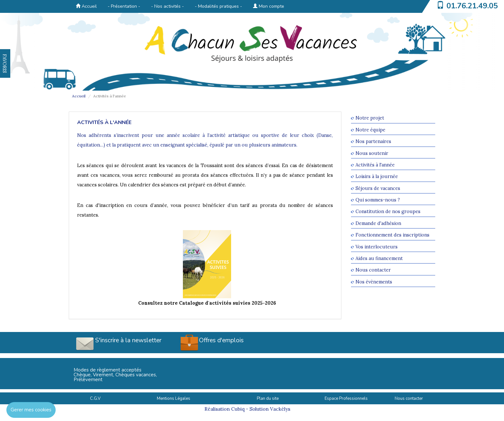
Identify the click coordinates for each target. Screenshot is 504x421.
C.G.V (95, 399)
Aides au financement (379, 258)
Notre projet (370, 118)
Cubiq (238, 409)
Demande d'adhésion (378, 223)
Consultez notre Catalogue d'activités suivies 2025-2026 (207, 303)
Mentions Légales (174, 399)
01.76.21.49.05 (472, 6)
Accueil (86, 6)
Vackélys (280, 409)
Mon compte (269, 6)
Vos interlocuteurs (377, 247)
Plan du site (268, 399)
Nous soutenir (372, 153)
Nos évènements (374, 282)
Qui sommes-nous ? (378, 200)
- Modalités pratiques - (218, 6)
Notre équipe (370, 130)
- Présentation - (124, 6)
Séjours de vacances (378, 188)
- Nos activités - (167, 6)
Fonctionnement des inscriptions (392, 235)
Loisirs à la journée (377, 177)
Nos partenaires (373, 142)
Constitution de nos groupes (388, 212)
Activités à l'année (375, 165)
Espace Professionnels (346, 399)
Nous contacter (373, 270)
